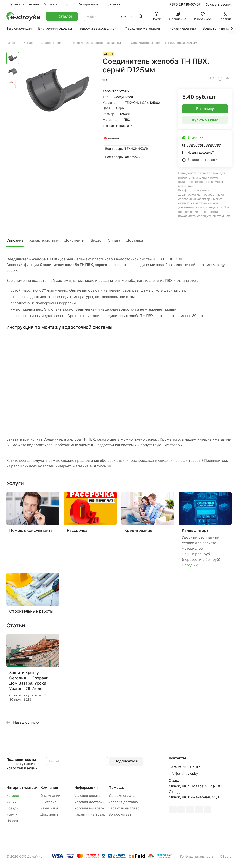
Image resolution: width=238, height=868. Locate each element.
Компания (49, 787)
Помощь (116, 787)
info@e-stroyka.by (183, 774)
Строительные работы (31, 611)
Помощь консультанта (31, 530)
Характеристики (44, 240)
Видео (96, 240)
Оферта (226, 856)
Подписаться (126, 761)
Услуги (12, 814)
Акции (11, 802)
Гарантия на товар (90, 814)
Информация (86, 787)
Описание (15, 240)
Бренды (13, 808)
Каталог (13, 796)
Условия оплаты (88, 796)
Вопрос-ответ (120, 814)
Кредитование (138, 530)
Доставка (135, 240)
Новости (13, 821)
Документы (75, 240)
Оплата (114, 240)
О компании (50, 796)
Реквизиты (49, 808)
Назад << (190, 565)
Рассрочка (77, 530)
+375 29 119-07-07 (185, 4)
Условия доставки (89, 802)
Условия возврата (89, 808)
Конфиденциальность (197, 856)
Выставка (48, 802)
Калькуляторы (196, 530)
